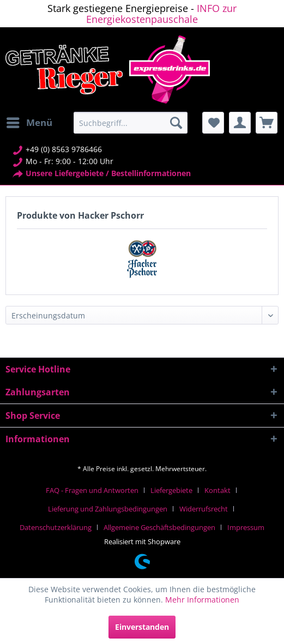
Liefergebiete (171, 490)
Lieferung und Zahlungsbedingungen (108, 509)
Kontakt (217, 490)
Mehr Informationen (202, 600)
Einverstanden (142, 627)
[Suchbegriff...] (130, 123)
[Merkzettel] (213, 123)
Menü (29, 121)
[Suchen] (176, 123)
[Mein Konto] (240, 123)
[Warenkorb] (267, 123)
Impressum (246, 527)
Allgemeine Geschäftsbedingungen (159, 527)
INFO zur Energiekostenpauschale (161, 14)
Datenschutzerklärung (56, 527)
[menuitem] (29, 123)
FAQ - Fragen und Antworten (92, 490)
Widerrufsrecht (204, 509)
